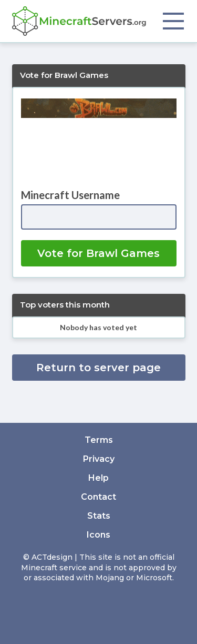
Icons (98, 535)
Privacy (99, 459)
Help (98, 478)
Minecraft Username (70, 195)
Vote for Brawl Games (98, 253)
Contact (98, 497)
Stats (99, 516)
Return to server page (98, 368)
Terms (99, 440)
